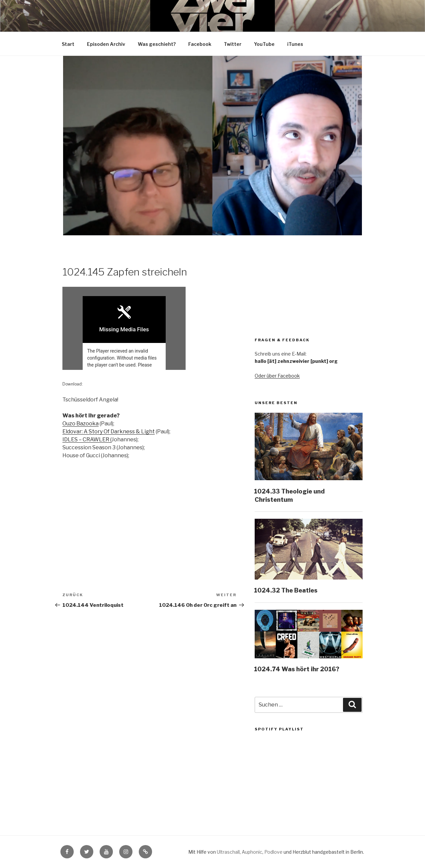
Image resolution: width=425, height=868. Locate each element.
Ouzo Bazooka (81, 424)
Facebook (200, 44)
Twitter (233, 44)
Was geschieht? (157, 44)
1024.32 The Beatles (286, 590)
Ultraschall (228, 852)
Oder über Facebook (277, 376)
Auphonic (252, 852)
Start (68, 44)
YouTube (264, 44)
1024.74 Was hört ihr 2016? (297, 669)
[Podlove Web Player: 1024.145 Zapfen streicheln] (149, 328)
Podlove (273, 852)
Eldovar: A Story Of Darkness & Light (109, 432)
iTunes (295, 44)
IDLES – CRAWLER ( (87, 440)
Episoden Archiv (106, 44)
